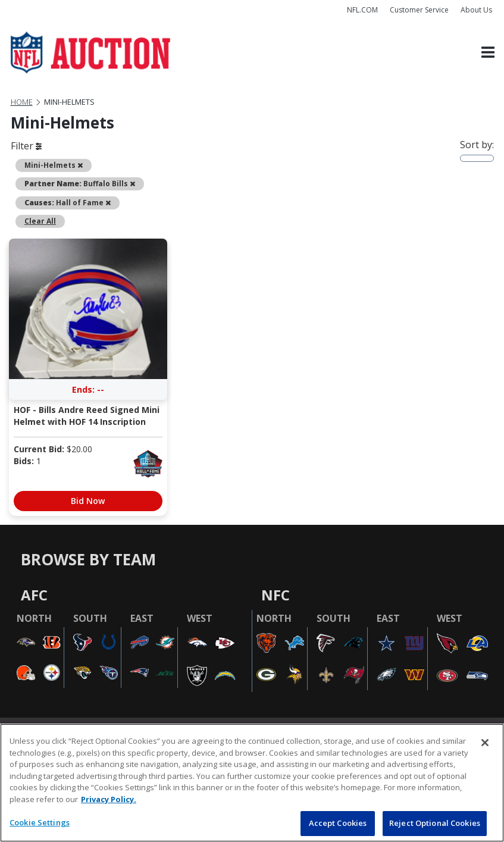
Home (22, 102)
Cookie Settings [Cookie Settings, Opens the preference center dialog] (40, 822)
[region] (252, 783)
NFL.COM (362, 10)
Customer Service (419, 10)
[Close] (485, 743)
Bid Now (88, 501)
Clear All (40, 221)
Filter (26, 146)
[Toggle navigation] (488, 53)
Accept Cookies (338, 823)
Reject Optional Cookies (435, 823)
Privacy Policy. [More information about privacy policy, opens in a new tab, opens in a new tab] (109, 799)
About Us (476, 10)
